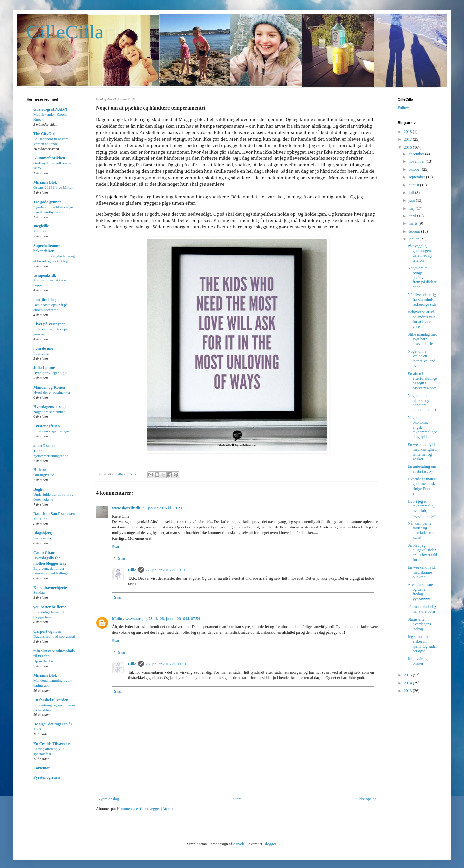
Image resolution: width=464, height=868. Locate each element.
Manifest (40, 231)
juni (412, 200)
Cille (132, 570)
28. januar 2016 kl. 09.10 (166, 664)
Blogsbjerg (43, 533)
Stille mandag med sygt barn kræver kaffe (423, 339)
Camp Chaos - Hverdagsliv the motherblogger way (50, 558)
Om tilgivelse (44, 475)
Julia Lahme (44, 368)
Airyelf (238, 844)
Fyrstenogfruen (47, 426)
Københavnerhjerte (50, 588)
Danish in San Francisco (54, 514)
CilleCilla (65, 32)
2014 (408, 683)
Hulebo (40, 470)
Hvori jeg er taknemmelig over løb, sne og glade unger (422, 508)
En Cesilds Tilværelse (52, 744)
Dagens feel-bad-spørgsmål (54, 636)
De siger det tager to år (53, 724)
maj (412, 208)
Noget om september (49, 412)
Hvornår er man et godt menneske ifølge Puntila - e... (422, 486)
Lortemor (42, 768)
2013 (408, 691)
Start (237, 799)
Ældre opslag (366, 799)
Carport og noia (47, 631)
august (414, 185)
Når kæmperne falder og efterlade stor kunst (421, 530)
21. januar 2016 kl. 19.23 (162, 508)
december (417, 154)
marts (414, 223)
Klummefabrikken (49, 158)
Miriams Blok (45, 182)
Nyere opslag (108, 799)
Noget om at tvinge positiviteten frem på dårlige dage (422, 278)
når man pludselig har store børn (422, 609)
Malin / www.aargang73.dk (135, 619)
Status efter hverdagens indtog (419, 624)
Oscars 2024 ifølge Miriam (54, 187)
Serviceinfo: (43, 538)
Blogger (270, 844)
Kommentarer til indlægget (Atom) (145, 809)
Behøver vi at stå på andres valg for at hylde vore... (422, 319)
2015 (408, 675)
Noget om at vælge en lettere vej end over (421, 359)
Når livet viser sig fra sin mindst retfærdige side (422, 300)
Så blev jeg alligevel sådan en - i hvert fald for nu (422, 553)
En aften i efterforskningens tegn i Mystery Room (422, 381)
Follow (403, 108)
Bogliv (39, 489)
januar (414, 239)
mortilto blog (45, 300)
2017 (408, 139)
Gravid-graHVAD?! (50, 109)
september (417, 177)
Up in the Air (43, 661)
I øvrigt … (41, 353)
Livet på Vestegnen (50, 324)
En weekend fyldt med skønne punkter (422, 572)
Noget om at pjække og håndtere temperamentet (422, 403)
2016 (408, 147)
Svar (116, 547)
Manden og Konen (49, 387)
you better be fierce (50, 607)
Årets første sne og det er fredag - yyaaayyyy (420, 592)
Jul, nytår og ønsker (418, 661)
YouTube (40, 519)
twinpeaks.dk (45, 275)
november (417, 161)
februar (415, 231)
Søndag (39, 592)
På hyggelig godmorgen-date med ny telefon (420, 253)
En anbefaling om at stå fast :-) (422, 469)
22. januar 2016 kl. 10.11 (166, 570)
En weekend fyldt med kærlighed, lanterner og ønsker (423, 452)
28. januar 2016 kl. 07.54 (180, 619)
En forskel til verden (51, 700)
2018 (408, 132)
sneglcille (41, 226)
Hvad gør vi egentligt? (50, 373)
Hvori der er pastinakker (52, 392)
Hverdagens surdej (50, 407)
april (413, 216)
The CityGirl (44, 134)
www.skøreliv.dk (126, 508)
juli (412, 193)
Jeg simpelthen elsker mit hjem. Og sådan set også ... (423, 644)
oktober (415, 169)
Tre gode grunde (47, 202)
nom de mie (43, 348)
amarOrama (44, 446)
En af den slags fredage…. (54, 431)
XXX (38, 729)
